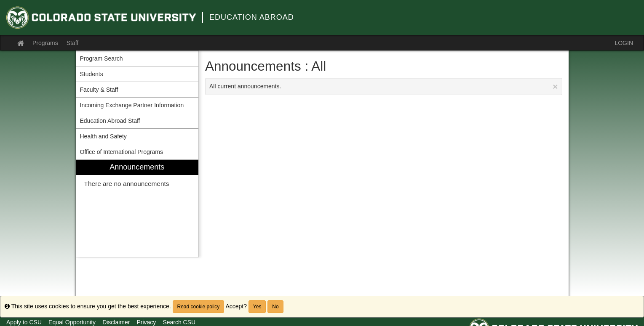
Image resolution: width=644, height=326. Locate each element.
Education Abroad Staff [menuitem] (110, 121)
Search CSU (179, 322)
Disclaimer (116, 322)
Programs (45, 43)
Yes (257, 307)
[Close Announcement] (555, 86)
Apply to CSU (24, 322)
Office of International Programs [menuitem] (122, 152)
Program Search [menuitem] (102, 58)
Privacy (146, 322)
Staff (73, 43)
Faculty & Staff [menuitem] (99, 90)
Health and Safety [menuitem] (103, 136)
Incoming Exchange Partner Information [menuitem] (132, 105)
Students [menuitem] (92, 74)
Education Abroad (252, 17)
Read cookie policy (199, 307)
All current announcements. (384, 86)
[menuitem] (137, 208)
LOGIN (624, 43)
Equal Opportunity (72, 322)
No (275, 307)
